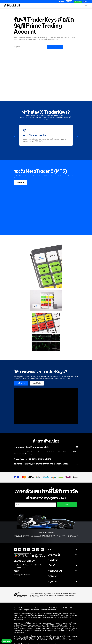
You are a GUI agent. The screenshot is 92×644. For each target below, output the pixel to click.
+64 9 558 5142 (19, 568)
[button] (15, 137)
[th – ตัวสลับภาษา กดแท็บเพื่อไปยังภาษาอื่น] (86, 2)
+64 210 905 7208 (37, 565)
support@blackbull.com (22, 575)
